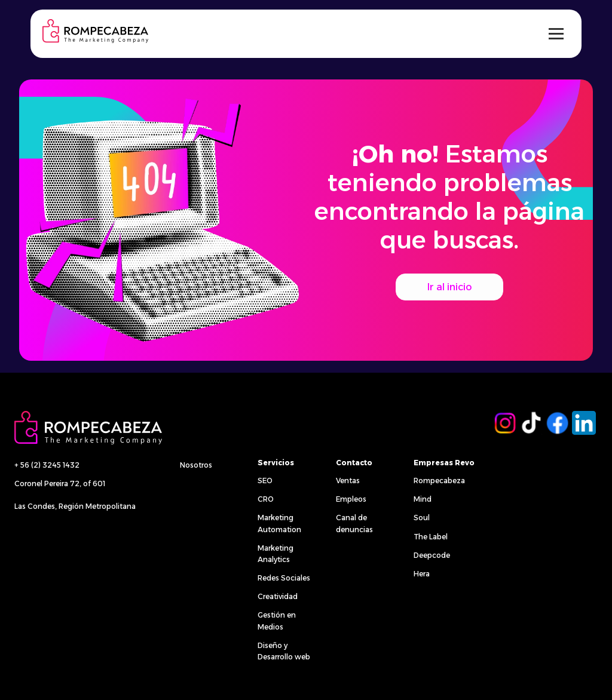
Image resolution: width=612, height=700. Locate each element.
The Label (431, 537)
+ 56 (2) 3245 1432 (47, 465)
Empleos (351, 499)
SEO (265, 481)
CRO (266, 499)
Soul (422, 518)
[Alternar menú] (556, 34)
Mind (423, 499)
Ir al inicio (449, 287)
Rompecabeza (439, 481)
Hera (422, 574)
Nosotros (196, 465)
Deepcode (432, 555)
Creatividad (278, 596)
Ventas (348, 481)
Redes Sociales (284, 578)
